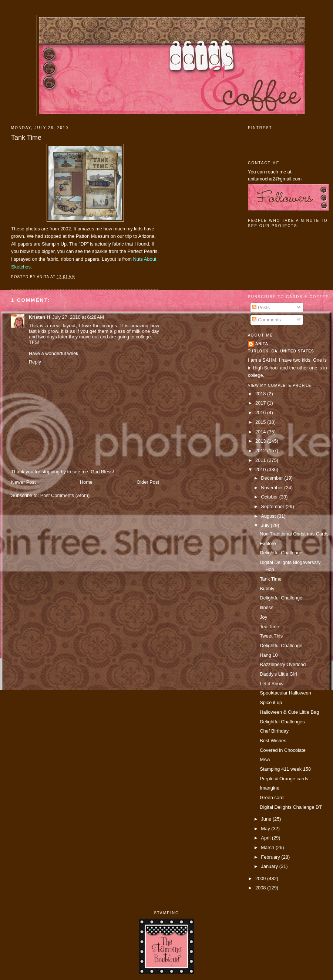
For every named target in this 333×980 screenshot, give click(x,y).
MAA (265, 759)
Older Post (148, 482)
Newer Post (23, 482)
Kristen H (39, 317)
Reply (35, 362)
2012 (261, 451)
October (270, 497)
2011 (261, 460)
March (268, 847)
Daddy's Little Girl (278, 674)
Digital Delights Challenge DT (291, 807)
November (273, 488)
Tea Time (269, 627)
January (270, 866)
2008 (261, 888)
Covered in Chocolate (283, 750)
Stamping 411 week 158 (285, 769)
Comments (266, 320)
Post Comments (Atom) (65, 495)
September (273, 506)
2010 (261, 469)
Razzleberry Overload (283, 664)
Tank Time (26, 138)
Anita (262, 344)
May (266, 829)
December (273, 478)
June (267, 819)
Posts (261, 307)
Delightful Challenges (282, 722)
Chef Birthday (274, 731)
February (271, 857)
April (266, 838)
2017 (261, 403)
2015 (261, 422)
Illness (266, 607)
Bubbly (267, 589)
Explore (268, 543)
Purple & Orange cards (284, 779)
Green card (272, 797)
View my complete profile (280, 386)
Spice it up (271, 702)
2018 (261, 394)
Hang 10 (269, 655)
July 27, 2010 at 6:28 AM (78, 317)
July (266, 525)
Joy (263, 617)
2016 (261, 413)
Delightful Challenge (281, 553)
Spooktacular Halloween (285, 693)
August (269, 516)
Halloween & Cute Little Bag (289, 712)
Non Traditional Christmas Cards (294, 534)
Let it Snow (272, 684)
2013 (261, 441)
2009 (261, 878)
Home (86, 482)
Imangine (270, 788)
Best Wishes (273, 741)
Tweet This (271, 636)
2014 (261, 432)
